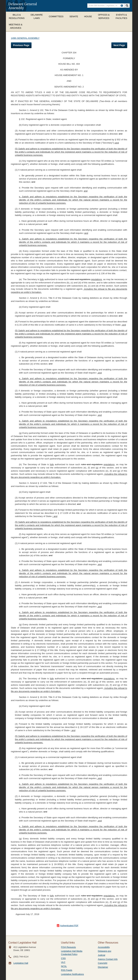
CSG (63, 958)
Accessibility (104, 947)
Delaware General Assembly (23, 6)
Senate (74, 16)
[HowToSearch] (122, 6)
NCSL (64, 966)
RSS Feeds (67, 970)
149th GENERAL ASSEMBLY (25, 38)
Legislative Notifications (72, 974)
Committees (56, 16)
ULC (63, 962)
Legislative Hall (21, 963)
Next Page (119, 45)
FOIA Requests (68, 947)
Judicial (102, 955)
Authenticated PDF (69, 926)
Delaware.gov (105, 951)
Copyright (103, 963)
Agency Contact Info (108, 959)
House (88, 16)
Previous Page (21, 45)
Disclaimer (103, 967)
